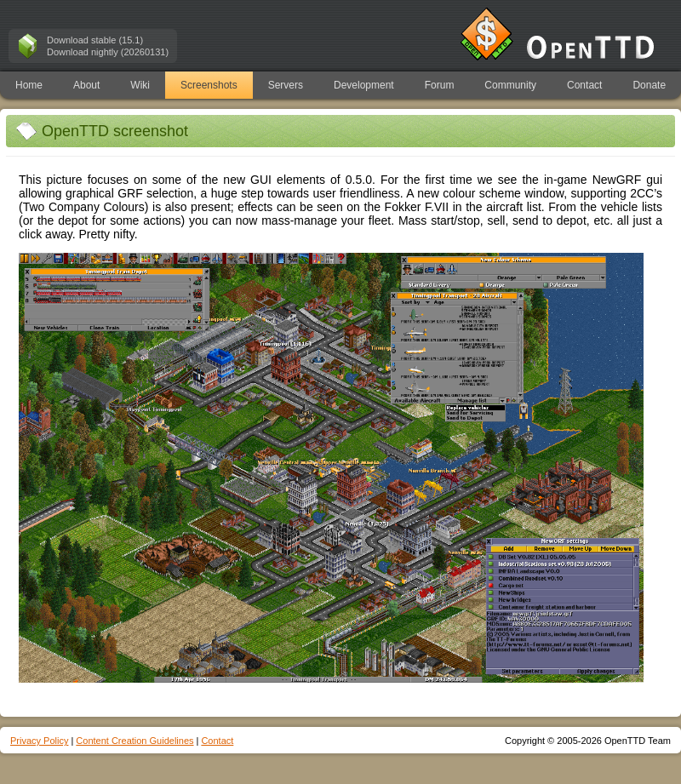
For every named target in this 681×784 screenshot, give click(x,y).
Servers (286, 85)
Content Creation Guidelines (134, 741)
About (86, 85)
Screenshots (209, 85)
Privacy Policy (39, 741)
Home (29, 85)
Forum (440, 85)
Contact (584, 85)
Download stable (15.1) (95, 40)
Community (510, 85)
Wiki (140, 85)
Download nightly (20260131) (108, 52)
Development (364, 85)
